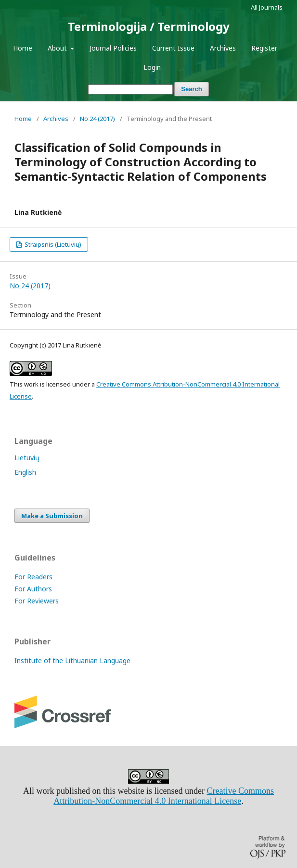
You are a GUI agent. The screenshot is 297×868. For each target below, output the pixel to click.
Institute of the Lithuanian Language (72, 661)
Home (23, 48)
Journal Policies (113, 48)
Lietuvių (27, 458)
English (25, 472)
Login (152, 67)
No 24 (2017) (97, 119)
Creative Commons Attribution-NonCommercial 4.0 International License (164, 796)
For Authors (33, 589)
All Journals (267, 7)
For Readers (33, 577)
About (58, 48)
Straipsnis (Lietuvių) (52, 244)
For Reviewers (37, 601)
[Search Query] (130, 89)
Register (264, 48)
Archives (223, 48)
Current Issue (173, 48)
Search (191, 89)
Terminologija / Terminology (149, 26)
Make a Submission (52, 516)
